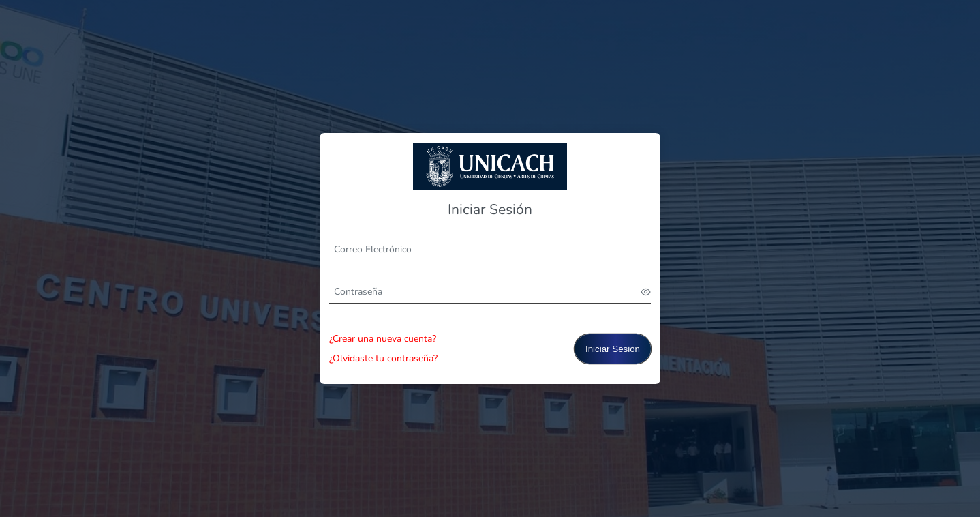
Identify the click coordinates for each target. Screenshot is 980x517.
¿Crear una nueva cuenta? (383, 339)
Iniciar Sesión (613, 349)
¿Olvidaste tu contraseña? (383, 358)
